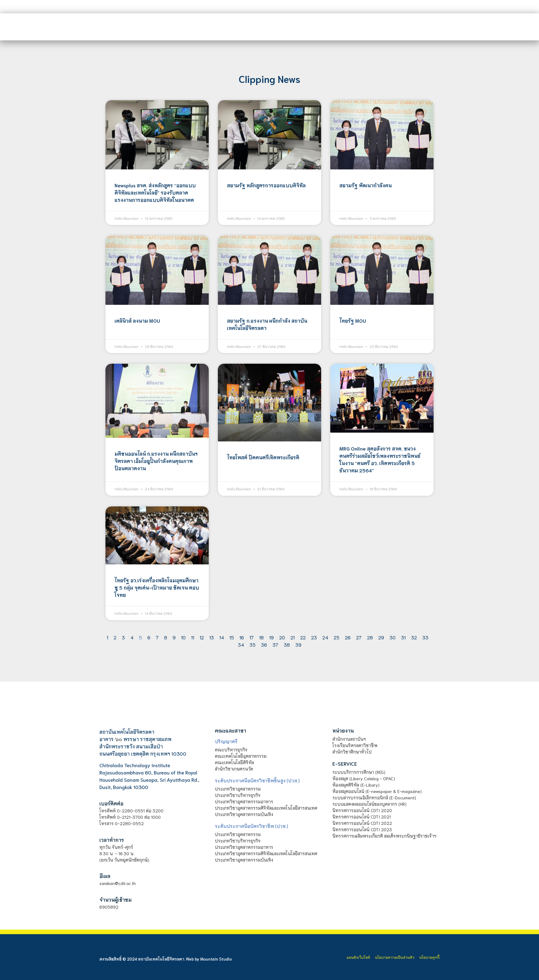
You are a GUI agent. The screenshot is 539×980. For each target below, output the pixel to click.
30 (393, 637)
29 (381, 637)
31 (403, 637)
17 (252, 637)
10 (183, 637)
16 (242, 637)
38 (287, 644)
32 (414, 637)
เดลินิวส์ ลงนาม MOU (137, 320)
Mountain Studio (216, 959)
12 (202, 637)
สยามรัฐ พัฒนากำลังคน (366, 185)
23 (314, 637)
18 (261, 637)
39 (298, 644)
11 (193, 637)
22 (303, 637)
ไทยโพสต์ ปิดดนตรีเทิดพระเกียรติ (263, 457)
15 (232, 637)
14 (222, 637)
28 (370, 637)
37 (275, 644)
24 (325, 637)
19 (271, 637)
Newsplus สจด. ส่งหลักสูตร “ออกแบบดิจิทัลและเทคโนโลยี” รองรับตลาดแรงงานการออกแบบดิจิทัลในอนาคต (155, 192)
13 (212, 637)
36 (264, 644)
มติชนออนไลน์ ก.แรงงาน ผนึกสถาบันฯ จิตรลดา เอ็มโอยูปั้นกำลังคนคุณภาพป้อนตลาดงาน (156, 461)
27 (359, 637)
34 (241, 644)
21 (293, 637)
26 (348, 637)
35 (252, 644)
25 (336, 637)
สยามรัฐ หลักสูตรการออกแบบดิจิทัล (266, 185)
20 (282, 637)
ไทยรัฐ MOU (353, 320)
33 (425, 637)
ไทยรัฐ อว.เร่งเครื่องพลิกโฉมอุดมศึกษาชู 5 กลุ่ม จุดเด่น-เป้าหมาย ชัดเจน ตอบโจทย (157, 587)
